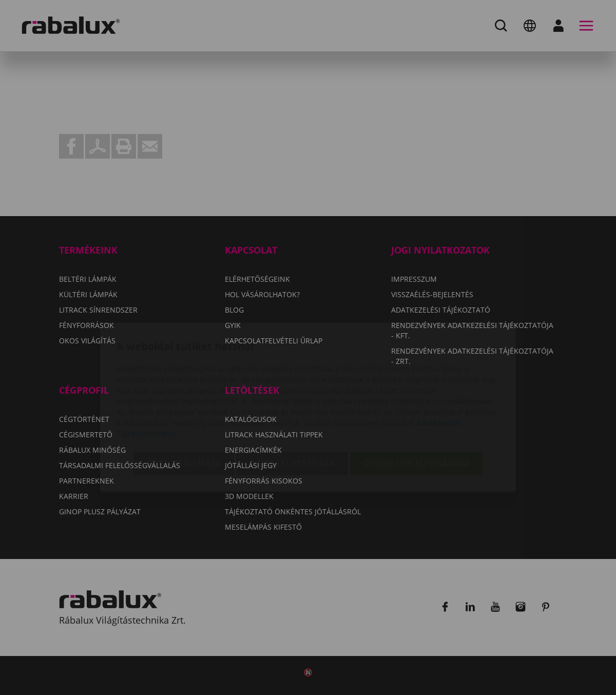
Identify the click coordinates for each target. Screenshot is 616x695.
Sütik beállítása (184, 404)
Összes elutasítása (292, 404)
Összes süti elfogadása (417, 404)
